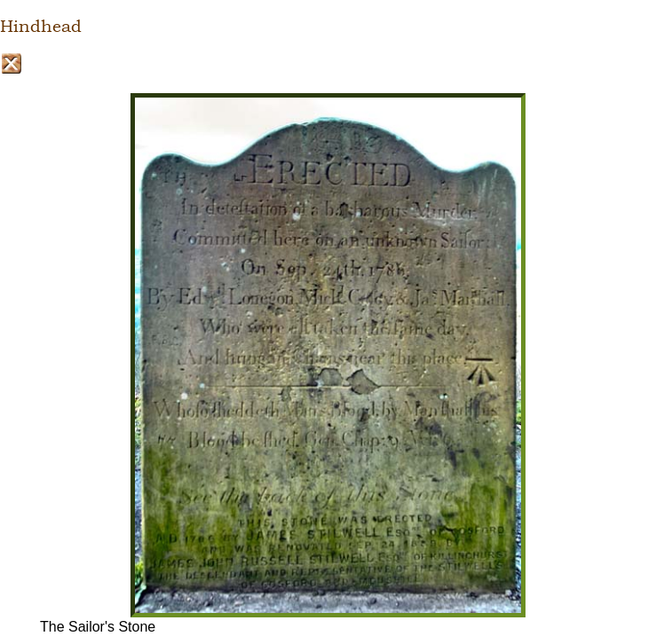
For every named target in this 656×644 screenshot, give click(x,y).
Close (11, 63)
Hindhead (41, 27)
